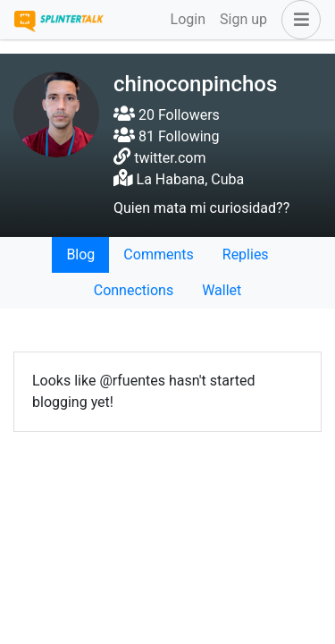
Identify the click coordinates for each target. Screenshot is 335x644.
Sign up (243, 19)
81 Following (166, 136)
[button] (297, 20)
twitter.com (170, 158)
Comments (158, 254)
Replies (246, 254)
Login (188, 19)
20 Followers (167, 115)
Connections (134, 290)
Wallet (222, 290)
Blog (80, 254)
